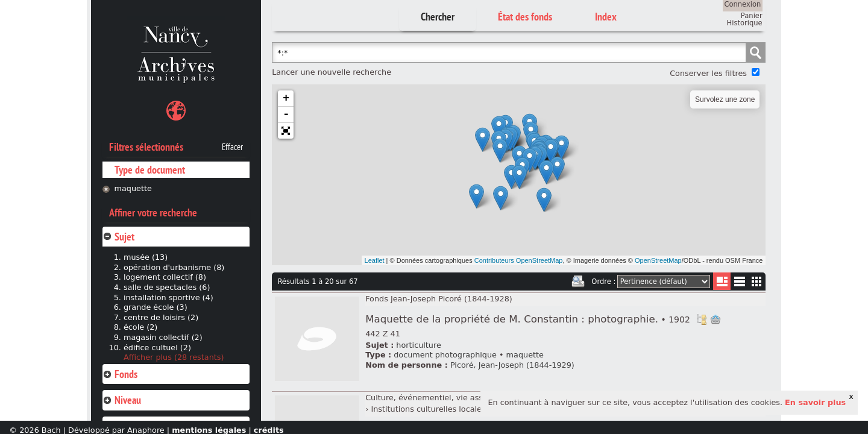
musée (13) (146, 257)
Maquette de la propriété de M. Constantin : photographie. (528, 319)
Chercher (438, 17)
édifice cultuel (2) (157, 348)
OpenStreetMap (658, 260)
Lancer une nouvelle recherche (332, 72)
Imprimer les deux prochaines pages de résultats (578, 281)
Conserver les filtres (708, 73)
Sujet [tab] (118, 237)
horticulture (418, 345)
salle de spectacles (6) (167, 287)
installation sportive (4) (168, 297)
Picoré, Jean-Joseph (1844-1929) (512, 365)
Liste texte (739, 284)
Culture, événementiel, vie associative (439, 398)
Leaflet (375, 260)
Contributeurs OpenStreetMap (519, 260)
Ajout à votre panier (715, 319)
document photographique (445, 355)
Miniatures (757, 281)
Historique (745, 23)
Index (606, 17)
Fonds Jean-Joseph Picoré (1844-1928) (439, 299)
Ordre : (603, 281)
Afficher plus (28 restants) (174, 357)
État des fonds (525, 17)
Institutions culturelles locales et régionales (454, 409)
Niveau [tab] (122, 400)
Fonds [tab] (120, 374)
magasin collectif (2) (163, 337)
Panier (752, 16)
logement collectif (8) (165, 277)
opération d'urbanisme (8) (174, 267)
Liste (722, 281)
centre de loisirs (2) (161, 317)
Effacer (232, 147)
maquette (133, 188)
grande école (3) (156, 307)
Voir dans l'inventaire (702, 319)
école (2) (140, 327)
